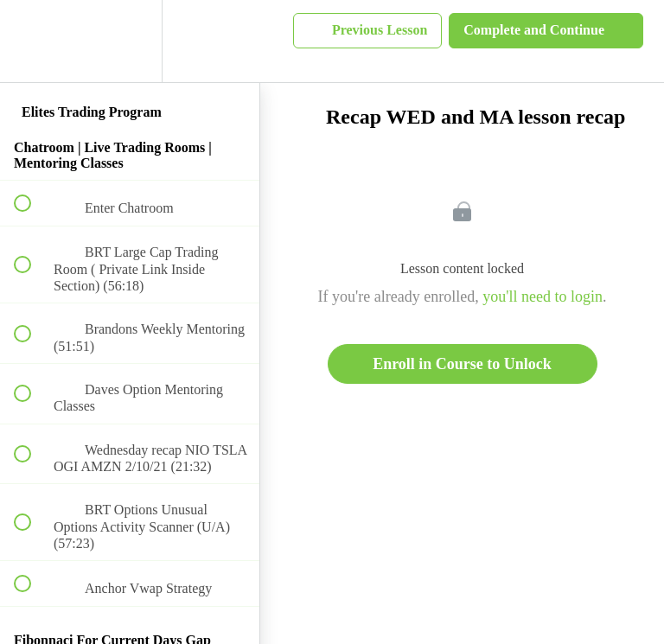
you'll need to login (543, 296)
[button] (32, 41)
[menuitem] (130, 41)
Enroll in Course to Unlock (462, 364)
